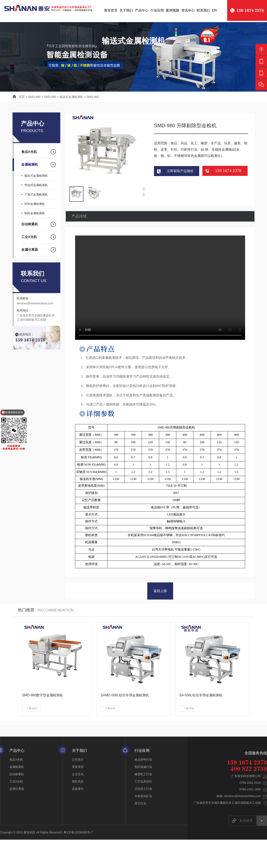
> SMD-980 (33, 97)
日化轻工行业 (143, 790)
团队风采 (78, 782)
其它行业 (140, 804)
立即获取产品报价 (180, 171)
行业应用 (157, 10)
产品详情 (79, 217)
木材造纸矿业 (143, 797)
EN (214, 10)
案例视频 (173, 10)
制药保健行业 (143, 768)
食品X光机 (16, 760)
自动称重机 (17, 775)
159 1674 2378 (228, 171)
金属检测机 (17, 768)
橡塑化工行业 (143, 775)
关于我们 (126, 10)
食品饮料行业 (143, 760)
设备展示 (78, 790)
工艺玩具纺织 (143, 782)
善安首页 (111, 10)
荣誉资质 (78, 768)
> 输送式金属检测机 (70, 97)
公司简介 (78, 760)
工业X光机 (16, 782)
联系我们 (203, 10)
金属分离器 (17, 790)
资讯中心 (188, 10)
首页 (19, 97)
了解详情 (31, 709)
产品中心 (142, 10)
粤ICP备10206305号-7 (78, 833)
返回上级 (160, 592)
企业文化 (78, 775)
